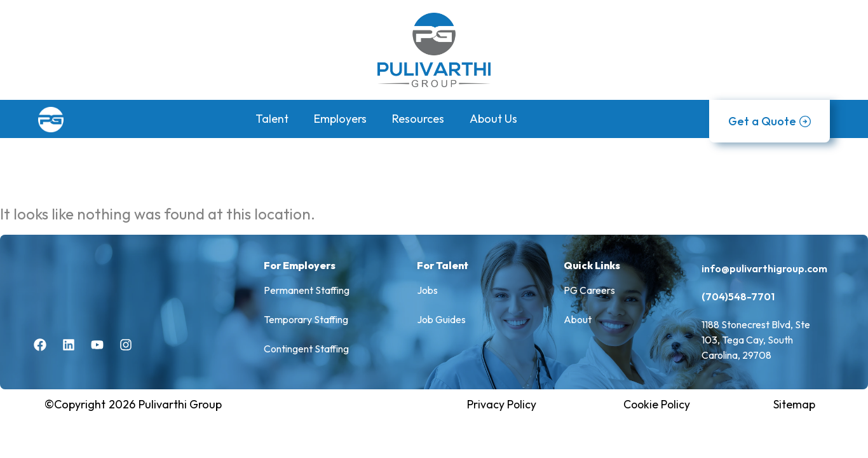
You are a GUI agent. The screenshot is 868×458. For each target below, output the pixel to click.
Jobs (427, 291)
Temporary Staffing (306, 321)
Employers (340, 119)
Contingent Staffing (307, 350)
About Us (493, 119)
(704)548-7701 (738, 297)
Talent (272, 119)
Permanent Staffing (307, 291)
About (578, 321)
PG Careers (589, 291)
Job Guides (441, 321)
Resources (418, 119)
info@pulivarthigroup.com (764, 269)
